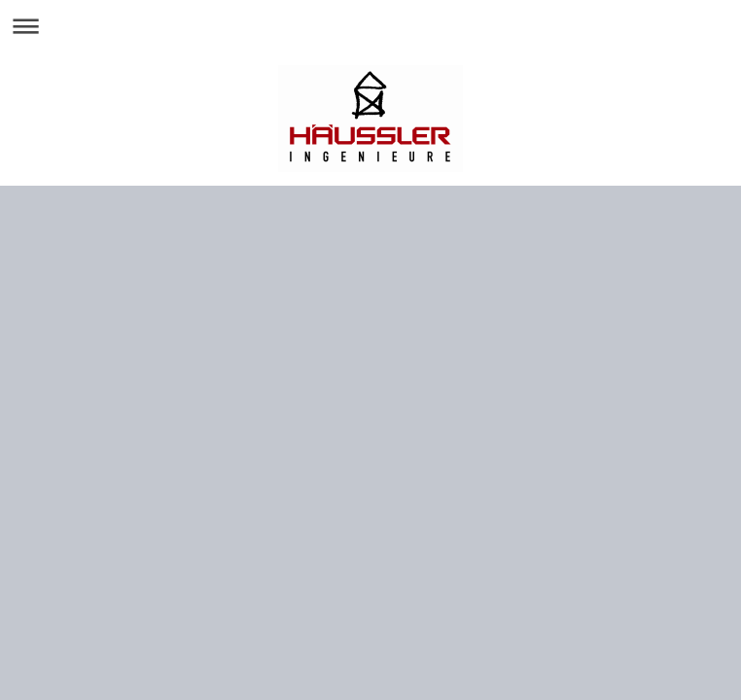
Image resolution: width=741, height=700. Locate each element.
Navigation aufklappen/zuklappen (370, 26)
